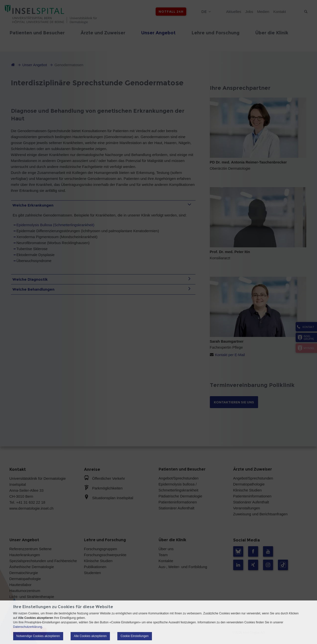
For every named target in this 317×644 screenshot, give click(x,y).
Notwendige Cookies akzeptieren (38, 636)
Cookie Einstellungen (135, 636)
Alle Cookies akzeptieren (90, 636)
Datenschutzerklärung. (28, 627)
